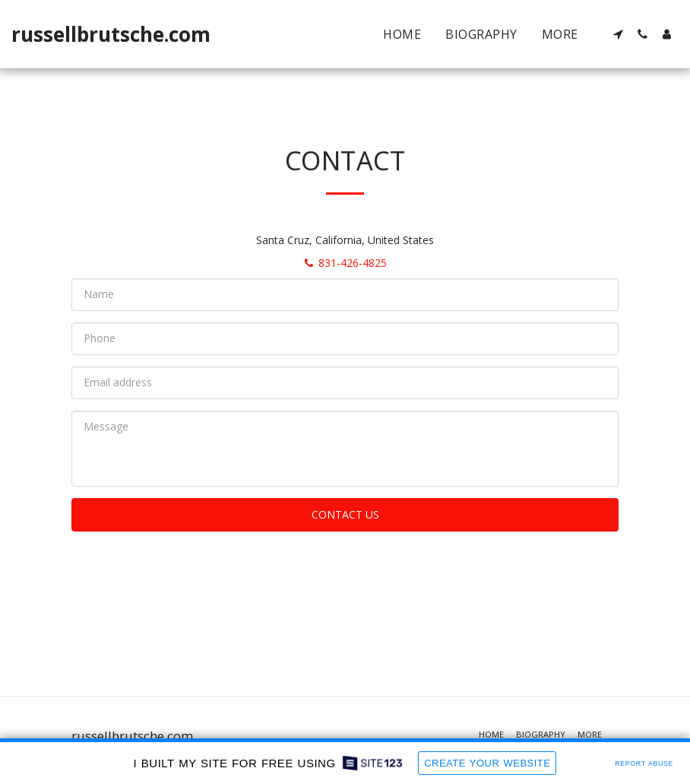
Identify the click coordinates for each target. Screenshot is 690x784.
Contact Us (345, 514)
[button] (618, 34)
